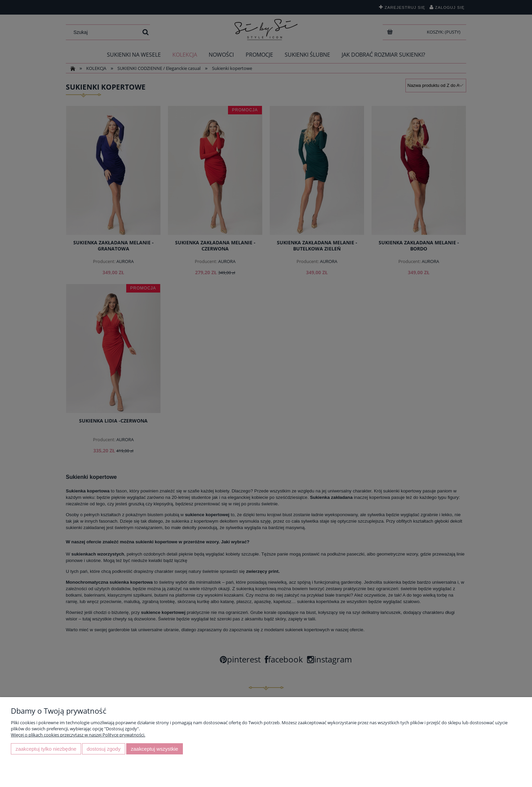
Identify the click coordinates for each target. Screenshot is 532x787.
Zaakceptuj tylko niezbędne (46, 749)
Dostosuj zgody (103, 749)
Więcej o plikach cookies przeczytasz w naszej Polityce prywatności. (78, 735)
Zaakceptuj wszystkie (155, 749)
